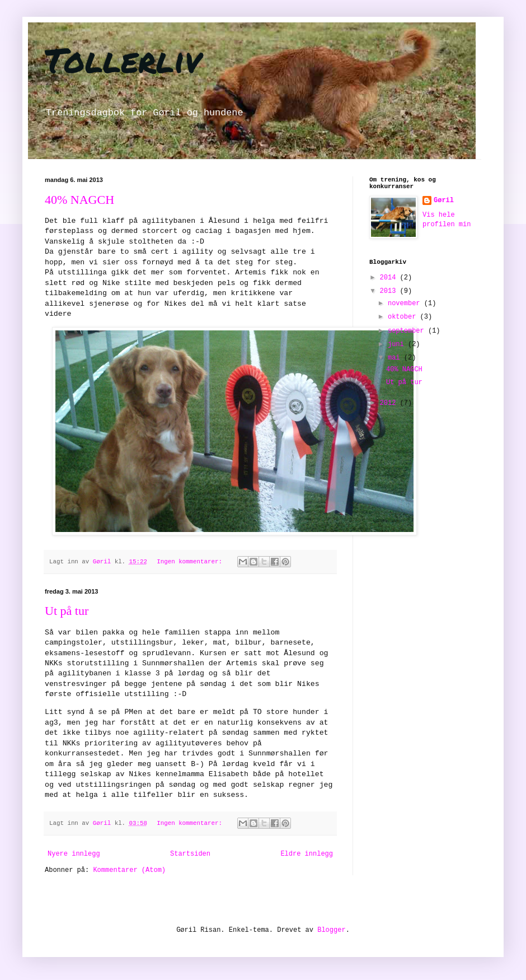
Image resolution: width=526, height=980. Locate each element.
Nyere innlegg (74, 854)
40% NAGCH (79, 200)
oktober (404, 317)
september (408, 331)
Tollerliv (123, 59)
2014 (390, 278)
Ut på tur (67, 611)
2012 (390, 403)
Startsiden (190, 854)
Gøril (444, 200)
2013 (390, 291)
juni (398, 344)
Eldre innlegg (307, 854)
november (406, 304)
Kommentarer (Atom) (129, 870)
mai (396, 358)
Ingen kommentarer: (191, 562)
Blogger (331, 930)
